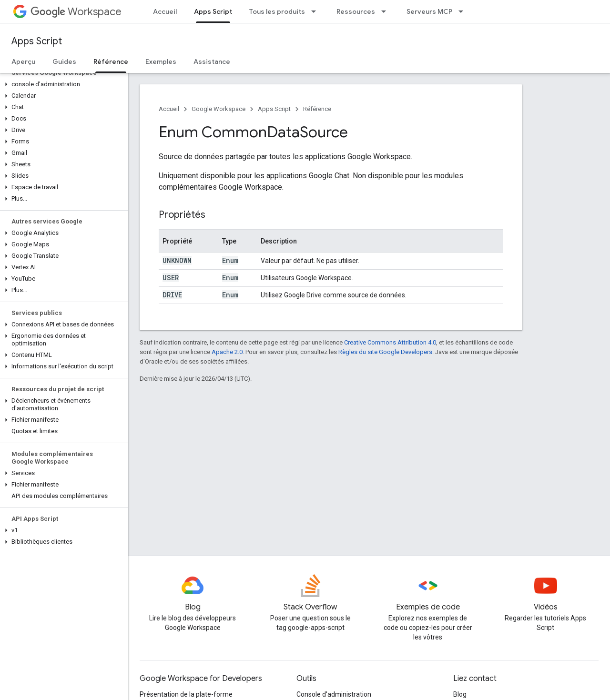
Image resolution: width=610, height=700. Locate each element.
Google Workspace (219, 109)
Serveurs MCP (429, 11)
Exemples (161, 61)
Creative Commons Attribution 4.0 (390, 342)
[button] (62, 84)
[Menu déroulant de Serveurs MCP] (464, 11)
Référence (317, 109)
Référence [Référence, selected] (111, 61)
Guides (64, 61)
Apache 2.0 (227, 352)
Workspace (76, 12)
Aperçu (23, 61)
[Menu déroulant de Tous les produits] (316, 11)
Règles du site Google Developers (385, 352)
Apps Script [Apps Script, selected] (213, 11)
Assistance (212, 61)
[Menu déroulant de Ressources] (386, 11)
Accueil (165, 11)
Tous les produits (277, 11)
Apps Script (37, 41)
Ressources (356, 11)
